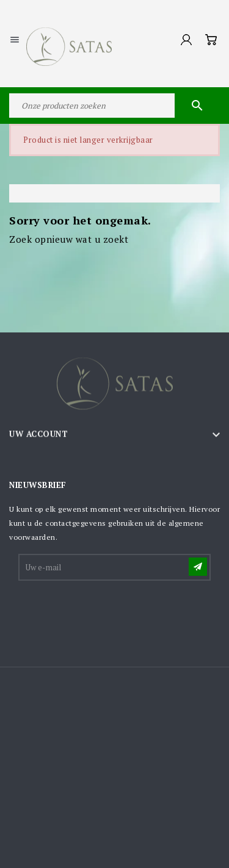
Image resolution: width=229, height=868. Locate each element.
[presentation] (112, 612)
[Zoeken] (114, 106)
